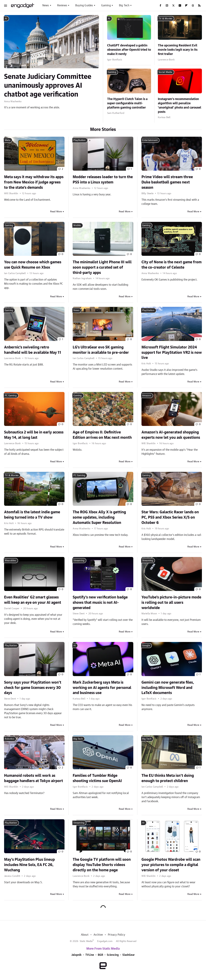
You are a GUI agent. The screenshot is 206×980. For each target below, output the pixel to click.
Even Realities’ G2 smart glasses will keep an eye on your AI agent (33, 600)
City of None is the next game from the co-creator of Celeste (172, 265)
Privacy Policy (116, 935)
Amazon (147, 396)
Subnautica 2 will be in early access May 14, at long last (34, 435)
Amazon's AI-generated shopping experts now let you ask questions (171, 435)
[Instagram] (167, 5)
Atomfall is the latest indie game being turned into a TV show (32, 515)
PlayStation (79, 140)
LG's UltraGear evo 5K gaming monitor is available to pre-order (101, 350)
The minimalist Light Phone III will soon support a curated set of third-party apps (102, 267)
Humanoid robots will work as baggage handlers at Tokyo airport (34, 778)
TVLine (90, 955)
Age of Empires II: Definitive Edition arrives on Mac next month (102, 435)
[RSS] (199, 5)
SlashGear (129, 955)
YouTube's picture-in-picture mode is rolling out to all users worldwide (171, 603)
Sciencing (113, 955)
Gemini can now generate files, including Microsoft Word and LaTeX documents (168, 688)
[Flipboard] (186, 5)
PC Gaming (11, 396)
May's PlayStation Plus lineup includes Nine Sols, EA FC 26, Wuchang (29, 865)
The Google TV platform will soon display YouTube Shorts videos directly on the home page (102, 865)
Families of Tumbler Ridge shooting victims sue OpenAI (97, 778)
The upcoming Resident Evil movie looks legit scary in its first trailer (178, 50)
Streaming (79, 561)
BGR (100, 955)
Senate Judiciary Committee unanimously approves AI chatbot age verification (48, 86)
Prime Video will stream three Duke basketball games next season (167, 182)
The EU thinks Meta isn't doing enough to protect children (168, 778)
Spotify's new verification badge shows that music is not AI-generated (100, 603)
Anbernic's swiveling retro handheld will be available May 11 (33, 350)
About (85, 935)
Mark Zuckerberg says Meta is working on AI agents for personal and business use (102, 688)
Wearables (10, 561)
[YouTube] (180, 5)
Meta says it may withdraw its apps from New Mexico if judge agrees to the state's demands (34, 182)
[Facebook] (160, 5)
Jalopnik (76, 955)
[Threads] (193, 5)
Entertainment (150, 140)
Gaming (106, 5)
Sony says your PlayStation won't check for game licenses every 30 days (33, 688)
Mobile (77, 225)
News (46, 5)
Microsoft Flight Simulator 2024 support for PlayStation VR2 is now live (172, 353)
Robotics (10, 739)
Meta (8, 140)
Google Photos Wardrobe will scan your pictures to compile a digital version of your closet (171, 865)
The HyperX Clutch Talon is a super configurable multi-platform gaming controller (127, 103)
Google (146, 646)
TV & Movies (165, 19)
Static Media (86, 941)
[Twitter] (173, 5)
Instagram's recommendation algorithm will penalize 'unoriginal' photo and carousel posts (180, 106)
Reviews (62, 5)
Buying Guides (84, 5)
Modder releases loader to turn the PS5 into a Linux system (103, 180)
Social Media (165, 72)
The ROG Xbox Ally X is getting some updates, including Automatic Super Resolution (99, 517)
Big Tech (124, 5)
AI (6, 19)
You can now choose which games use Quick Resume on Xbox (33, 265)
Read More (56, 212)
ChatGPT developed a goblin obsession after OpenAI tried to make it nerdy (129, 50)
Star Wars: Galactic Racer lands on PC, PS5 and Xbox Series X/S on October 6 (170, 517)
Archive (98, 935)
